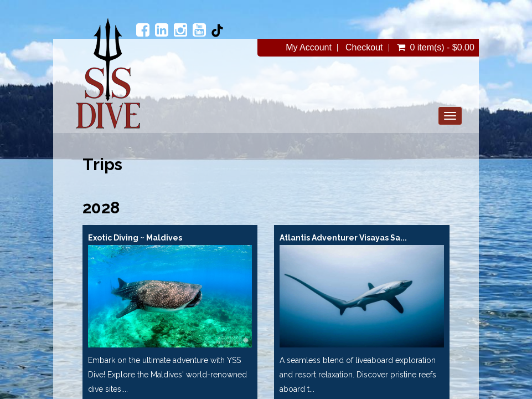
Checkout (364, 48)
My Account (309, 48)
